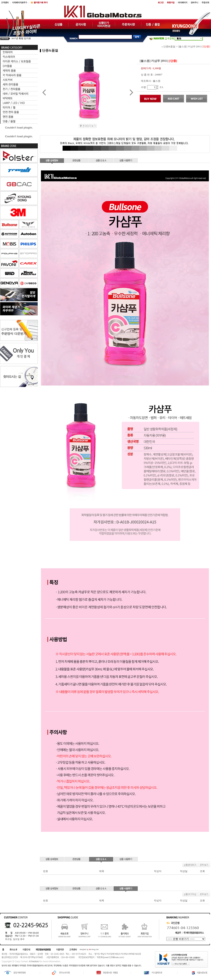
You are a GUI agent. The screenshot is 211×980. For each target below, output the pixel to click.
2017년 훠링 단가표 (21, 38)
